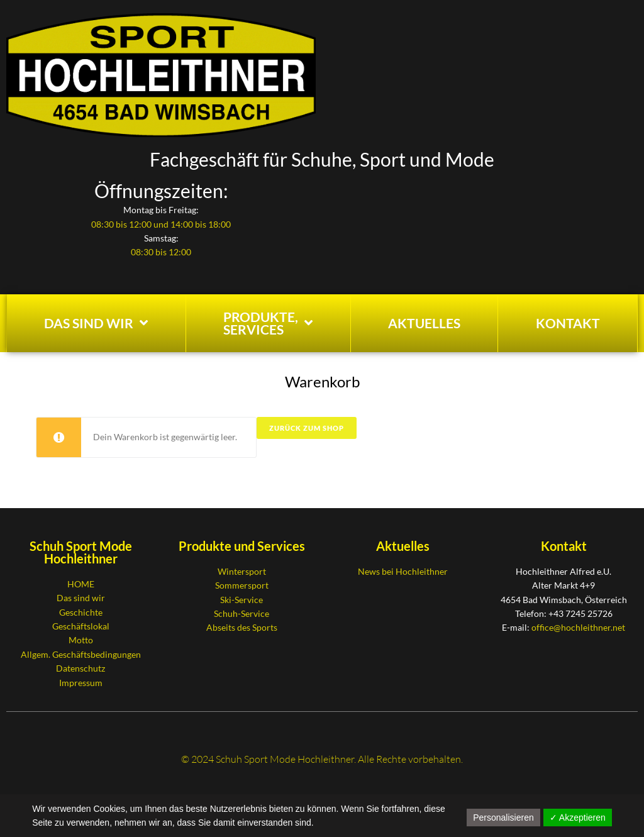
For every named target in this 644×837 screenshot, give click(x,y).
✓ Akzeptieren (578, 818)
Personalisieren (503, 818)
